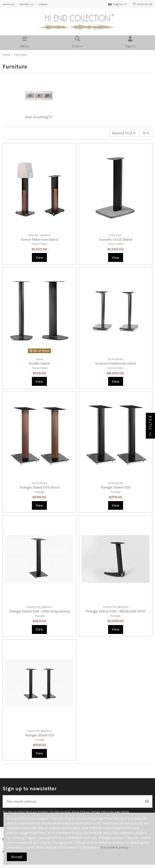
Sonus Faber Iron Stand (39, 240)
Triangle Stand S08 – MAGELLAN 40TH (116, 611)
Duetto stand (39, 363)
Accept (17, 857)
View (39, 258)
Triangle (40, 492)
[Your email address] (72, 801)
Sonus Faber (40, 244)
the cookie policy (114, 847)
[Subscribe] (147, 801)
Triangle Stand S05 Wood (40, 487)
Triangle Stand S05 (116, 487)
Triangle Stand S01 (40, 735)
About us (9, 4)
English (117, 4)
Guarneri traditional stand (115, 363)
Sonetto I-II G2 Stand (116, 240)
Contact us (27, 4)
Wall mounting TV (39, 117)
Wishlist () (142, 4)
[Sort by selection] (124, 133)
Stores (43, 4)
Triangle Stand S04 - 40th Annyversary (40, 611)
